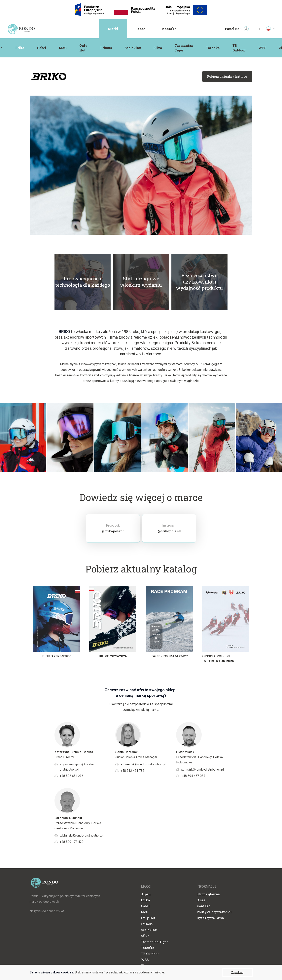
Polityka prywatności (214, 912)
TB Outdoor (239, 48)
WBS (262, 48)
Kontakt (169, 29)
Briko (20, 48)
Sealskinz (133, 48)
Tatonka (213, 48)
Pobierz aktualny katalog (227, 76)
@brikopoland (113, 531)
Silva (158, 48)
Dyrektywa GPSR (210, 918)
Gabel (42, 48)
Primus (106, 48)
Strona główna (208, 894)
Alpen (146, 894)
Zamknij (238, 972)
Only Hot (83, 48)
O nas (141, 29)
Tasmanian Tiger (184, 48)
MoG (63, 48)
